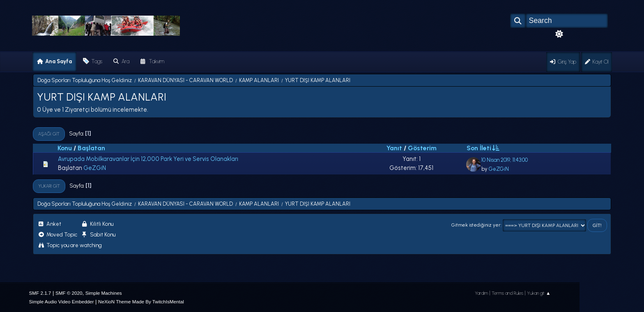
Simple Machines (104, 293)
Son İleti (483, 148)
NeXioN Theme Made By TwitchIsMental (141, 302)
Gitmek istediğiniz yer (476, 225)
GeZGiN (95, 168)
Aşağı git (49, 134)
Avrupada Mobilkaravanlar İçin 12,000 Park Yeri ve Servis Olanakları (148, 159)
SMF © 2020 (69, 293)
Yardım (481, 293)
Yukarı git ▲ (539, 293)
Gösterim (422, 148)
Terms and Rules (507, 293)
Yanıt (394, 148)
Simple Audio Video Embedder (62, 302)
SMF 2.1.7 (40, 293)
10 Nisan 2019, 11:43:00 (505, 160)
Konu (65, 148)
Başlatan (91, 148)
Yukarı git (49, 186)
